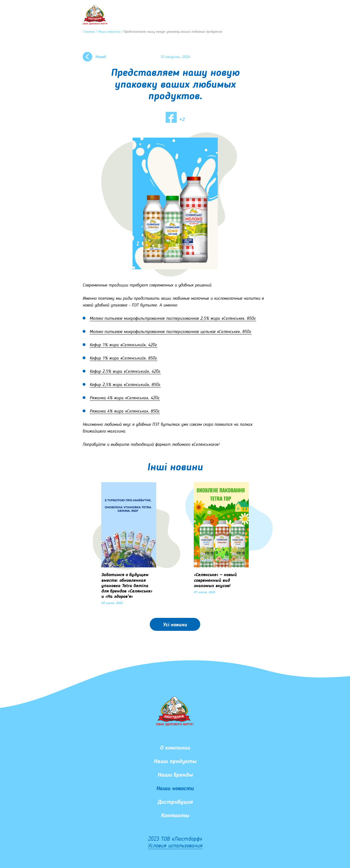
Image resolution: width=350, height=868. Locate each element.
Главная (89, 32)
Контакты (175, 816)
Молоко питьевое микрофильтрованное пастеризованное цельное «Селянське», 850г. (171, 332)
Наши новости (109, 32)
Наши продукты (175, 762)
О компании (175, 748)
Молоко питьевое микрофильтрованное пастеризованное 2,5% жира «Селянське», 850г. (173, 319)
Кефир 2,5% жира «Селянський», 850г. (125, 385)
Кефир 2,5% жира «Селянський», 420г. (125, 372)
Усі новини (175, 625)
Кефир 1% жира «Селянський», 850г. (124, 358)
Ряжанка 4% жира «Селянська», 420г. (125, 398)
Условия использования (175, 846)
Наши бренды (175, 775)
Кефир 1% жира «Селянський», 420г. (124, 345)
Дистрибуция (175, 802)
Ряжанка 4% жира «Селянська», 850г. (125, 411)
